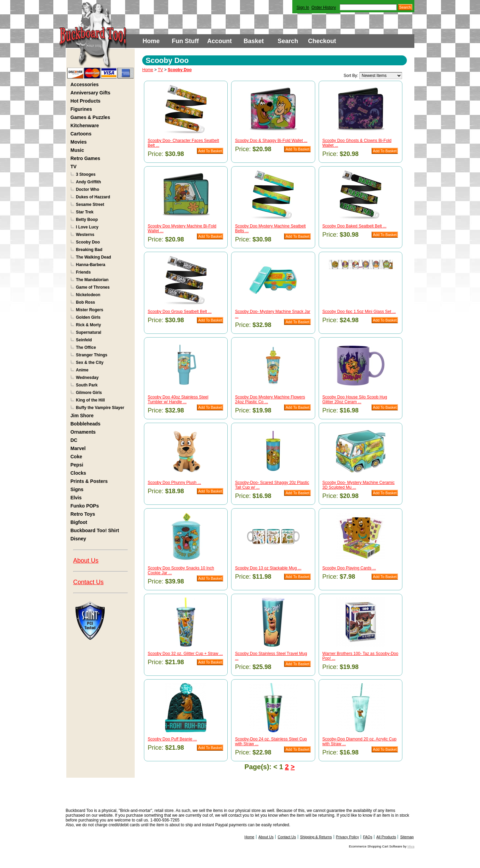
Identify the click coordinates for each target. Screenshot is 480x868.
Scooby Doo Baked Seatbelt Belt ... (354, 226)
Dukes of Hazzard (93, 197)
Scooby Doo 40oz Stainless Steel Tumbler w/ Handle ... (178, 399)
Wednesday (87, 378)
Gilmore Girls (89, 393)
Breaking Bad (89, 250)
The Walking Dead (94, 257)
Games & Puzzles (90, 117)
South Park (87, 385)
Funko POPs (85, 506)
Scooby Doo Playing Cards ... (349, 568)
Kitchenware (85, 126)
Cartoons (81, 134)
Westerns (85, 235)
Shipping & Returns (316, 837)
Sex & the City (90, 363)
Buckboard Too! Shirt (95, 530)
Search (288, 41)
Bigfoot (79, 522)
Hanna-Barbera (91, 265)
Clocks (78, 473)
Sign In (303, 8)
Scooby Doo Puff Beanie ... (172, 739)
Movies (78, 142)
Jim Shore (82, 416)
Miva (411, 846)
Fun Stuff (185, 41)
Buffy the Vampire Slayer (100, 408)
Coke (76, 457)
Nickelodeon (88, 295)
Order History (324, 8)
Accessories (85, 84)
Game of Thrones (93, 287)
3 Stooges (86, 174)
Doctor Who (88, 189)
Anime (82, 370)
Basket (254, 41)
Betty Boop (87, 220)
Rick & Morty (88, 325)
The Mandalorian (92, 280)
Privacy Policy (348, 837)
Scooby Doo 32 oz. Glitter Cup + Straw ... (185, 654)
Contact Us (88, 582)
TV (74, 167)
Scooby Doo (88, 242)
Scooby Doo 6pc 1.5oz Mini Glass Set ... (359, 312)
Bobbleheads (85, 424)
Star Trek (85, 212)
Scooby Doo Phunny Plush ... (174, 483)
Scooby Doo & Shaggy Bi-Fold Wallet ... (271, 141)
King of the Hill (90, 400)
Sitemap (407, 837)
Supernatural (89, 332)
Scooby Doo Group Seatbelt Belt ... (180, 312)
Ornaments (83, 432)
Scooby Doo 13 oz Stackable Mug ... (268, 568)
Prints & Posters (89, 481)
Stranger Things (92, 355)
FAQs (368, 837)
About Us (86, 561)
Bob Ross (85, 302)
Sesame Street (90, 205)
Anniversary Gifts (90, 93)
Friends (83, 272)
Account (219, 41)
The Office (86, 347)
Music (77, 150)
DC (74, 440)
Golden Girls (88, 317)
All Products (386, 837)
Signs (77, 489)
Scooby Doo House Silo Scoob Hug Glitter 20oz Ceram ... (355, 399)
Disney (78, 539)
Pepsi (77, 465)
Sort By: (351, 76)
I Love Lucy (87, 227)
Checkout (322, 41)
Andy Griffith (88, 182)
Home (151, 41)
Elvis (76, 498)
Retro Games (85, 158)
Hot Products (85, 101)
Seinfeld (84, 340)
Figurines (81, 109)
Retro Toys (83, 514)
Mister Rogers (90, 310)
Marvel (78, 448)
